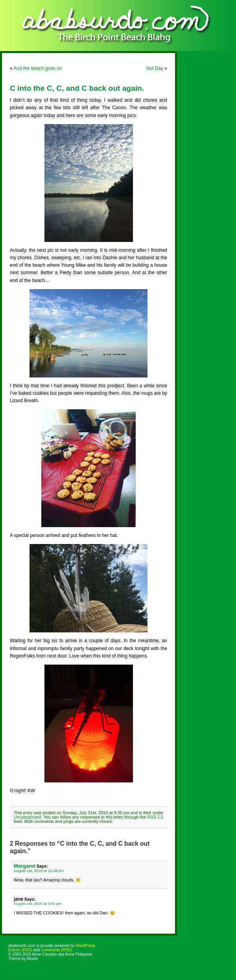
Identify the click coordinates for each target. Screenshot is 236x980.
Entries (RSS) (20, 950)
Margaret (25, 866)
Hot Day (155, 68)
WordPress (86, 946)
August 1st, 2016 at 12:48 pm (39, 871)
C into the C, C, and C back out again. (77, 88)
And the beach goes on (38, 68)
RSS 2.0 (155, 817)
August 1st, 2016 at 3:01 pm (38, 904)
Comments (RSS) (56, 950)
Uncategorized (28, 817)
